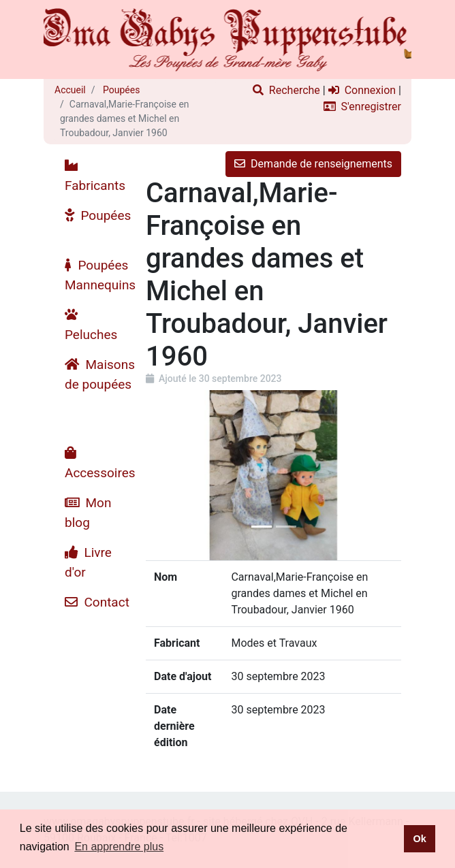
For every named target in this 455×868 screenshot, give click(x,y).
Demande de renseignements (313, 164)
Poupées (121, 90)
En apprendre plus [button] (119, 847)
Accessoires (100, 463)
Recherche (286, 90)
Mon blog (88, 513)
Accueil (70, 90)
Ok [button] (419, 839)
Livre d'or (88, 562)
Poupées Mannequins (100, 275)
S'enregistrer (362, 107)
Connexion (362, 90)
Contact (97, 602)
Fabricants (95, 176)
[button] (165, 475)
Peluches (91, 325)
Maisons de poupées (100, 374)
